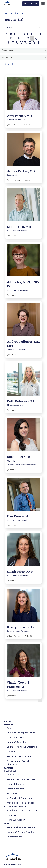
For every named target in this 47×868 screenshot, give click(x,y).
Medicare (12, 815)
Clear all (9, 64)
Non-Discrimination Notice (21, 827)
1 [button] (40, 701)
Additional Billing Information (22, 810)
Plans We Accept (16, 820)
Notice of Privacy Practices (21, 832)
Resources (12, 793)
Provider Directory (14, 13)
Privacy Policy (14, 837)
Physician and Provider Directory (19, 763)
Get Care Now (31, 3)
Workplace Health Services (21, 803)
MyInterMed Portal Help (20, 798)
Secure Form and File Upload (22, 779)
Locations (12, 751)
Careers (11, 728)
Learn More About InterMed (22, 747)
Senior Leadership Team (19, 756)
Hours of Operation (17, 742)
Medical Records (15, 784)
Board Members (15, 737)
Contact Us (13, 775)
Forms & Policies (15, 789)
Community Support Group (21, 733)
